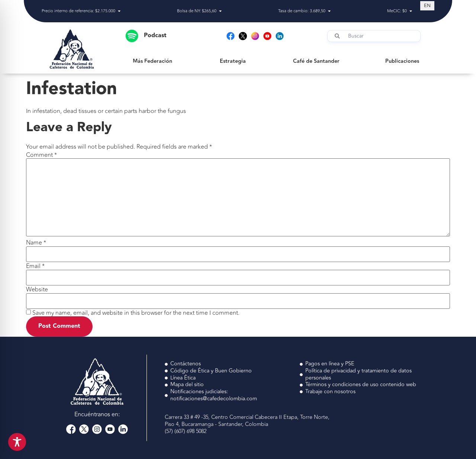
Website (37, 290)
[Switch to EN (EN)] (427, 6)
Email (35, 266)
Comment (41, 155)
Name (36, 243)
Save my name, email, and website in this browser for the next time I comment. (136, 313)
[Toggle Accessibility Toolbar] (17, 442)
